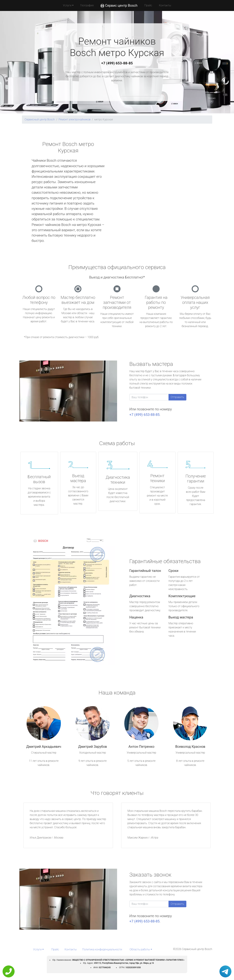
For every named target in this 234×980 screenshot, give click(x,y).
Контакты (165, 5)
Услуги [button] (67, 5)
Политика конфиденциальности (102, 949)
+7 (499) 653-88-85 (117, 63)
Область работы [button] (140, 949)
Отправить (177, 397)
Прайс (148, 5)
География (87, 5)
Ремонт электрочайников (75, 119)
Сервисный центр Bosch (40, 119)
